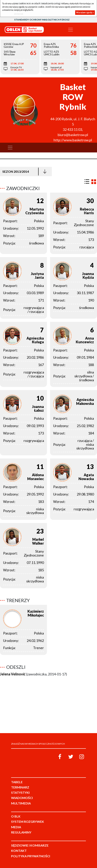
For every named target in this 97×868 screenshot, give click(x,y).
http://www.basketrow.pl (73, 140)
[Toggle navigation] (71, 30)
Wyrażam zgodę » (85, 12)
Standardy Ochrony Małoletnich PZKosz (42, 20)
